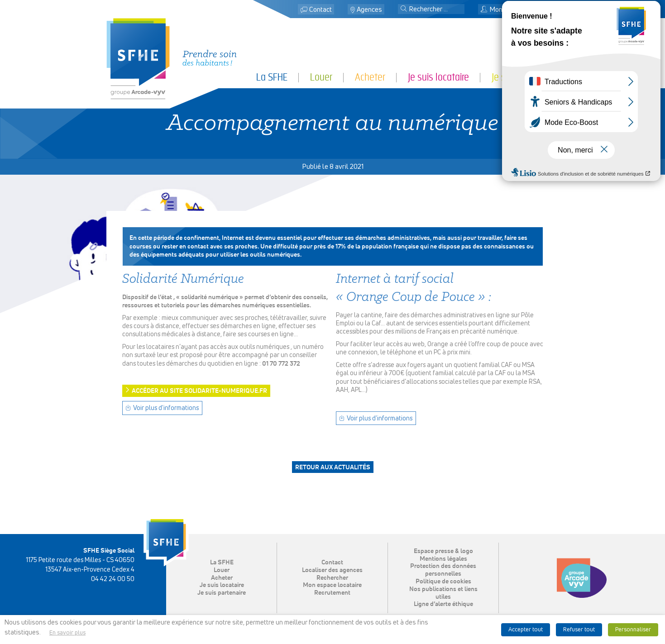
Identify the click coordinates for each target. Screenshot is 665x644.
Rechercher (332, 578)
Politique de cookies (443, 582)
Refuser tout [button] (579, 630)
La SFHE (272, 77)
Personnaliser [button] (633, 630)
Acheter (370, 77)
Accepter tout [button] (526, 630)
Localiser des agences (332, 570)
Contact (321, 10)
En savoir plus (67, 633)
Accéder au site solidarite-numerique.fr (199, 391)
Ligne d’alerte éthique (443, 604)
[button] (404, 10)
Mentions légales (443, 559)
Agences (369, 10)
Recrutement (332, 593)
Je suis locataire (438, 77)
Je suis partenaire (525, 77)
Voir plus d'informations (166, 408)
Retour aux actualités (333, 467)
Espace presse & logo (443, 551)
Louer (321, 77)
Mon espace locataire (516, 10)
